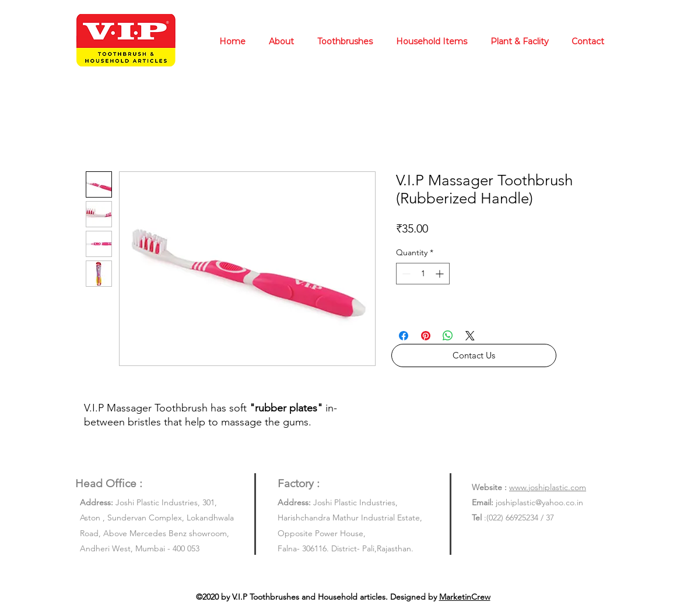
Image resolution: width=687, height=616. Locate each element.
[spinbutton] (423, 274)
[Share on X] (470, 336)
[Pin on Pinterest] (426, 336)
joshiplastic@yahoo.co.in (539, 502)
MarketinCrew (465, 597)
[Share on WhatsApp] (448, 336)
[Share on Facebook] (404, 336)
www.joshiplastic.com (548, 487)
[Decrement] (405, 274)
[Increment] (441, 274)
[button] (474, 355)
